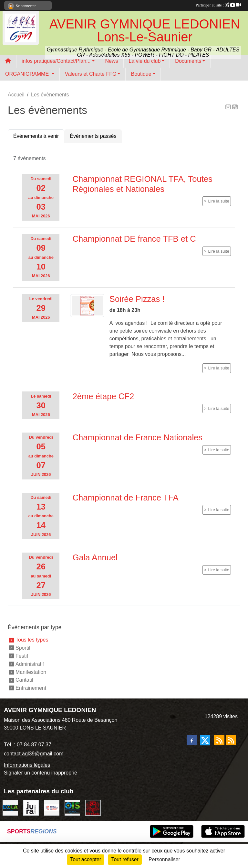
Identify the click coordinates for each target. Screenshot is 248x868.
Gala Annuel (95, 557)
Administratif (30, 664)
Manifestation (31, 672)
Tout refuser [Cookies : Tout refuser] (125, 859)
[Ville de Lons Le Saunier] (93, 807)
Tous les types (32, 640)
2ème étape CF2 (103, 396)
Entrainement (31, 688)
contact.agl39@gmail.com (34, 754)
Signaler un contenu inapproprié (41, 773)
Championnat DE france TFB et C (134, 239)
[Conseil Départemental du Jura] (31, 807)
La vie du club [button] (145, 61)
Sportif (23, 648)
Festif (22, 656)
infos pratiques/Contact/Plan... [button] (56, 61)
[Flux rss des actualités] (219, 740)
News (112, 61)
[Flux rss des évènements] (231, 740)
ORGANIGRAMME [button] (28, 74)
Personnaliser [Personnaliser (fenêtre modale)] (164, 859)
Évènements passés (93, 136)
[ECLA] (10, 807)
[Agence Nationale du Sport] (52, 807)
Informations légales (27, 765)
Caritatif (24, 680)
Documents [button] (188, 61)
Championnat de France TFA (126, 498)
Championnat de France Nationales (138, 437)
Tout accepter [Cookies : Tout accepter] (86, 859)
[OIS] (72, 807)
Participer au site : (218, 5)
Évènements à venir (36, 136)
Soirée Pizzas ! (137, 299)
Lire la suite (219, 201)
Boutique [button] (141, 74)
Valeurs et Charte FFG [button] (91, 74)
